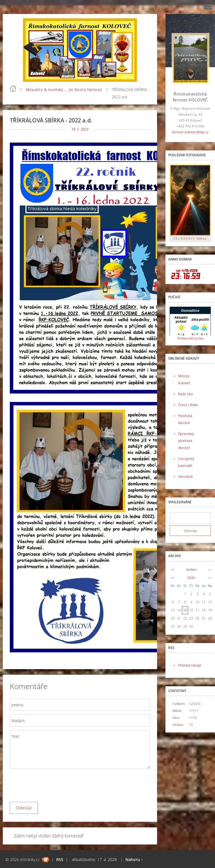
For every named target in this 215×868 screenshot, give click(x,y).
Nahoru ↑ (134, 859)
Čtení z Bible (188, 405)
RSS (60, 859)
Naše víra (185, 394)
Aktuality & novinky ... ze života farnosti (64, 89)
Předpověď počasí (190, 338)
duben (191, 570)
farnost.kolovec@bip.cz (190, 132)
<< (173, 570)
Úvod (13, 89)
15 (185, 610)
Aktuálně (185, 477)
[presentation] (52, 784)
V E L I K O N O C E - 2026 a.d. (190, 238)
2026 (191, 578)
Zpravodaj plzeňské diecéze (186, 441)
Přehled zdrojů (190, 665)
